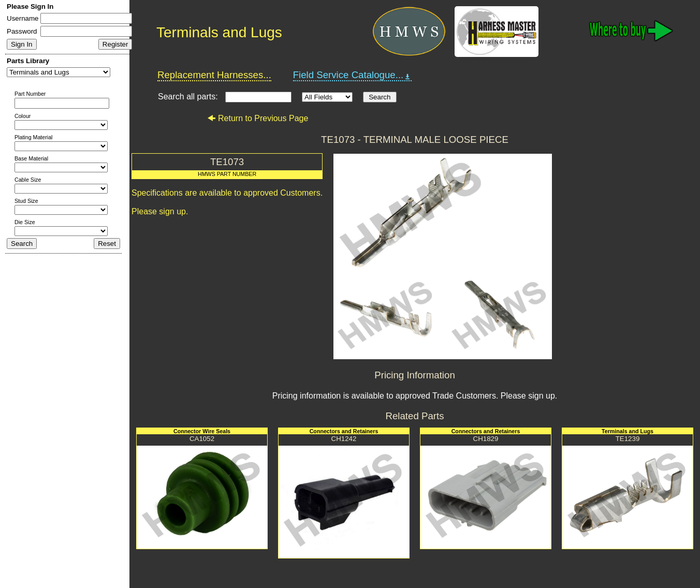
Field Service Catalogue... (353, 75)
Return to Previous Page (258, 118)
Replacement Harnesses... (214, 75)
